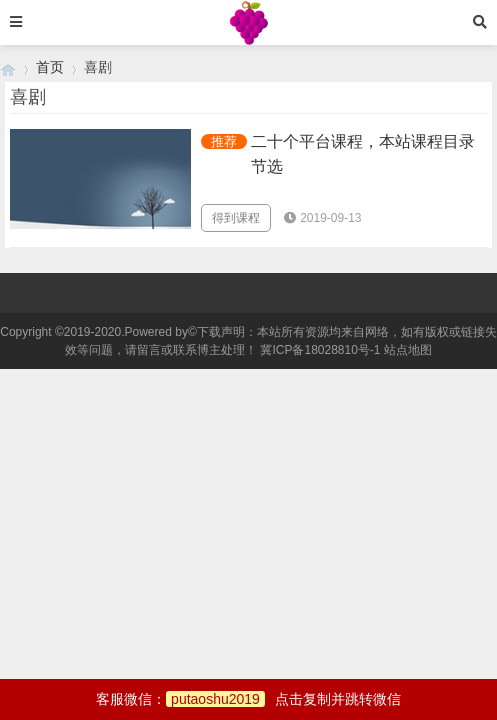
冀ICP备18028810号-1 (320, 350)
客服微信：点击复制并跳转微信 (248, 699)
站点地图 (408, 350)
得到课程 (236, 218)
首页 (50, 67)
